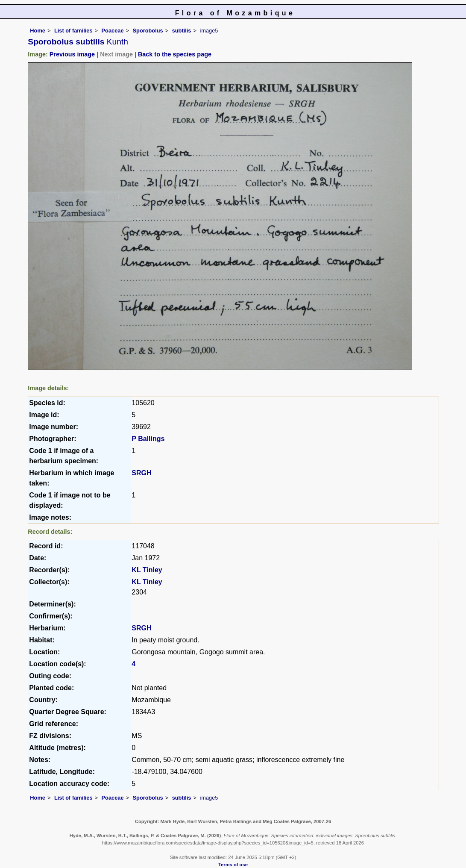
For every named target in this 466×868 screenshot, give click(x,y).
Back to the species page (175, 54)
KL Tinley (147, 570)
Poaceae (113, 31)
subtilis (182, 31)
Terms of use (233, 865)
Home (38, 31)
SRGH (141, 473)
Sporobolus (148, 31)
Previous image (72, 54)
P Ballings (148, 439)
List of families (73, 31)
